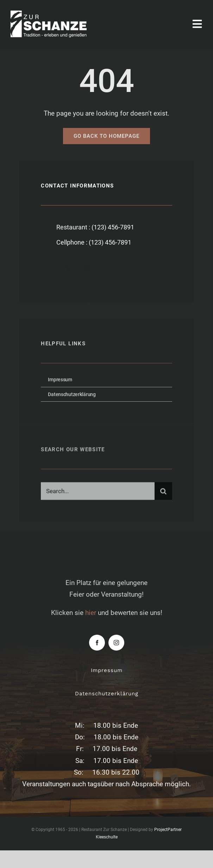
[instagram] (87, 269)
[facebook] (49, 269)
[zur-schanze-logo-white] (56, 14)
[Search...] (98, 493)
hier (91, 613)
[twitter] (68, 269)
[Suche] (163, 493)
